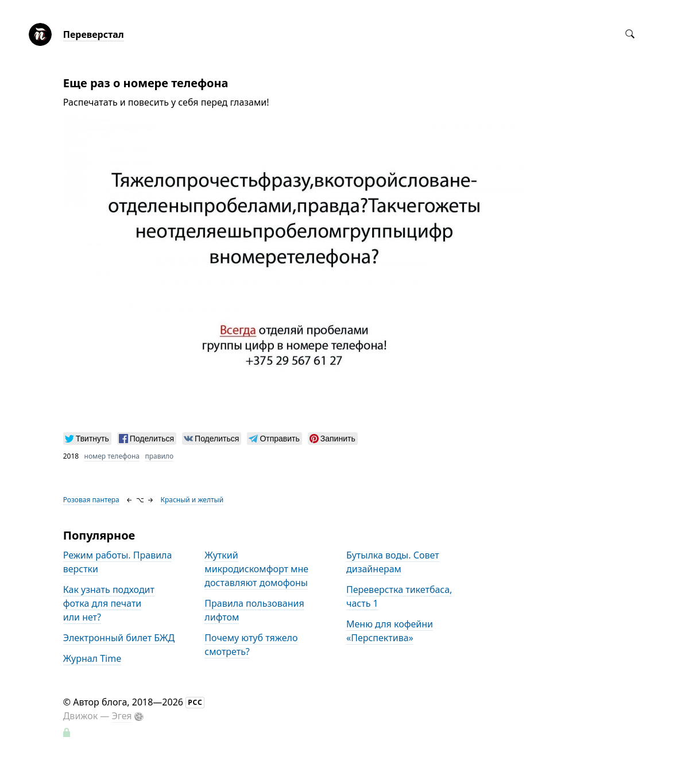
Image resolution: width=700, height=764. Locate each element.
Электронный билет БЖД (119, 638)
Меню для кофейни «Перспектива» (390, 631)
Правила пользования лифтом (254, 610)
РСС (195, 702)
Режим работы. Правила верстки (118, 562)
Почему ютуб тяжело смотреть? (251, 645)
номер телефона (112, 456)
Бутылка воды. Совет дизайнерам (393, 562)
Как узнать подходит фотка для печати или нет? (109, 603)
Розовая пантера (91, 500)
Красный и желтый (192, 500)
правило (159, 456)
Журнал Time (92, 658)
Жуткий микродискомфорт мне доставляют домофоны (256, 569)
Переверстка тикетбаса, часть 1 (399, 596)
